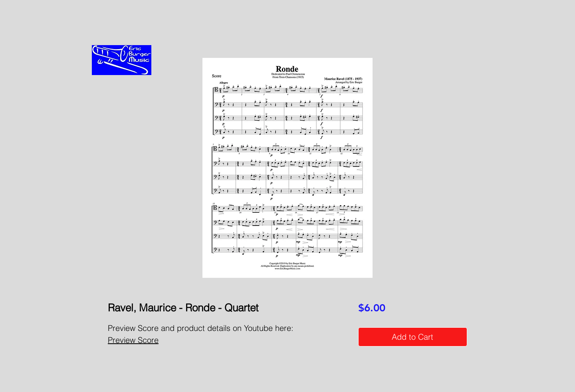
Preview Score (133, 340)
